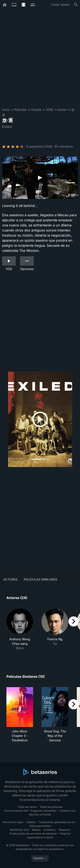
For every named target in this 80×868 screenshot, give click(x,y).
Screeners (50, 830)
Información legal (13, 822)
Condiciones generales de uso (57, 822)
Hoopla (36, 110)
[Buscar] (76, 5)
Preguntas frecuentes (44, 811)
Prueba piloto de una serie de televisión (33, 834)
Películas (20, 110)
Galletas (31, 822)
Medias (36, 830)
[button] (20, 632)
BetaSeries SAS (19, 830)
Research (64, 830)
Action (62, 110)
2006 (50, 110)
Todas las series (27, 807)
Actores (10, 579)
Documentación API (16, 811)
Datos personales (40, 826)
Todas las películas (51, 807)
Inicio (6, 110)
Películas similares (41, 579)
